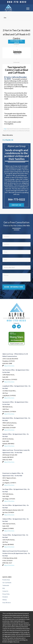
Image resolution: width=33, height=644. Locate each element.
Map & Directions (9, 366)
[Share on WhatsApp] (5, 140)
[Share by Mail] (13, 140)
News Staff (17, 62)
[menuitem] (17, 2)
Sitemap (5, 600)
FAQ (4, 588)
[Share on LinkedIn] (7, 140)
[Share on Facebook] (3, 140)
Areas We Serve (7, 603)
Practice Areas (6, 580)
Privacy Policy (6, 594)
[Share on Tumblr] (8, 140)
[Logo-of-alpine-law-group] (14, 8)
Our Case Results (7, 583)
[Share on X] (4, 140)
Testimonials (6, 585)
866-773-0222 (17, 2)
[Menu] (28, 8)
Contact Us (5, 591)
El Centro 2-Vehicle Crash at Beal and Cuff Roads (18, 131)
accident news (17, 54)
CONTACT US (16, 205)
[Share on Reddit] (11, 140)
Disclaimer (5, 597)
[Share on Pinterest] (6, 140)
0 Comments (16, 44)
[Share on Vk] (10, 140)
